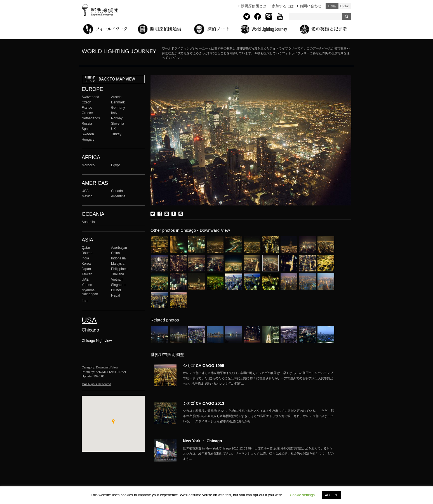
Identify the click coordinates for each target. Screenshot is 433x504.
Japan (86, 269)
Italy (114, 113)
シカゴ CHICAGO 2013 (203, 403)
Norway (117, 118)
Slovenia (117, 124)
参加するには (283, 6)
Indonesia (118, 258)
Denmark (118, 102)
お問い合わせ (310, 6)
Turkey (116, 134)
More (258, 378)
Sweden (88, 134)
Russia (87, 124)
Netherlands (91, 118)
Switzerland (90, 97)
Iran (85, 301)
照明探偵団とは (254, 6)
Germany (118, 108)
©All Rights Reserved (96, 384)
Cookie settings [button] (302, 495)
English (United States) (345, 6)
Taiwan (87, 274)
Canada (117, 191)
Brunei (116, 290)
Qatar (86, 248)
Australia (88, 222)
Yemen (87, 285)
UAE (85, 280)
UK (113, 129)
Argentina (118, 196)
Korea (86, 264)
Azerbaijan (119, 248)
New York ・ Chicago (203, 441)
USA (85, 191)
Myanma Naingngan (90, 292)
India (85, 258)
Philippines (119, 269)
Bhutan (87, 253)
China (116, 253)
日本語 (332, 6)
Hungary (88, 139)
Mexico (87, 196)
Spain (86, 129)
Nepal (116, 295)
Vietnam (117, 280)
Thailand (117, 274)
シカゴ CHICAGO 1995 (203, 366)
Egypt (115, 165)
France (87, 108)
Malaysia (118, 264)
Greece (87, 113)
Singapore (119, 285)
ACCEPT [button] (331, 495)
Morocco (88, 165)
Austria (116, 97)
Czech (86, 102)
